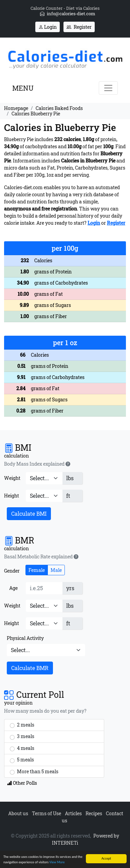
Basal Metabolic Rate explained (41, 557)
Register (79, 27)
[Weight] (44, 478)
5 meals (22, 760)
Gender (12, 571)
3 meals (22, 736)
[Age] (44, 588)
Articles (73, 813)
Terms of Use (47, 813)
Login (48, 27)
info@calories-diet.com (68, 14)
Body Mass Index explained (37, 464)
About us (18, 813)
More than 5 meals (34, 772)
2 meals (22, 725)
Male (56, 570)
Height (12, 496)
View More (57, 863)
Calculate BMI (29, 514)
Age (13, 588)
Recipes (94, 813)
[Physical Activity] (46, 650)
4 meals (22, 748)
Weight (12, 478)
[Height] (44, 496)
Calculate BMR (30, 668)
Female (37, 570)
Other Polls (22, 783)
